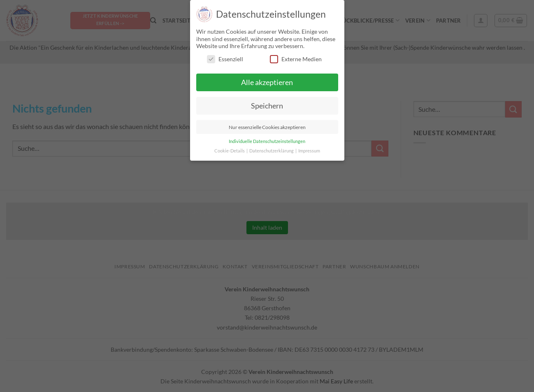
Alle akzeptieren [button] (267, 82)
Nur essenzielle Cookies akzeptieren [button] (267, 127)
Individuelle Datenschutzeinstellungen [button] (267, 141)
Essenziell (225, 59)
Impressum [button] (309, 151)
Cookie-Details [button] (230, 151)
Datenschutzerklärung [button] (272, 151)
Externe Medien (296, 59)
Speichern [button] (267, 106)
